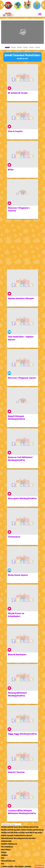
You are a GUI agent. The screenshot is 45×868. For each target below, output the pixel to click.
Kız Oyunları (31, 838)
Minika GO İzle (7, 833)
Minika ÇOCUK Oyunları (11, 830)
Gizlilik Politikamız (9, 844)
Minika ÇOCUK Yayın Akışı (12, 827)
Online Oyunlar (7, 835)
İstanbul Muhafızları (27, 55)
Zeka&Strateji (7, 838)
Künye (4, 852)
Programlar (38, 833)
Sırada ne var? (23, 59)
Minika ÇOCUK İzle (31, 827)
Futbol (17, 835)
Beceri (29, 835)
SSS (3, 858)
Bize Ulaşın (6, 850)
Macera (23, 835)
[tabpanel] (22, 32)
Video (24, 830)
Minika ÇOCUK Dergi (35, 830)
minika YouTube (26, 833)
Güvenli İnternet (8, 861)
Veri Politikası (7, 847)
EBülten (4, 855)
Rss (3, 864)
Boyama (22, 838)
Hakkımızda (6, 841)
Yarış (16, 838)
